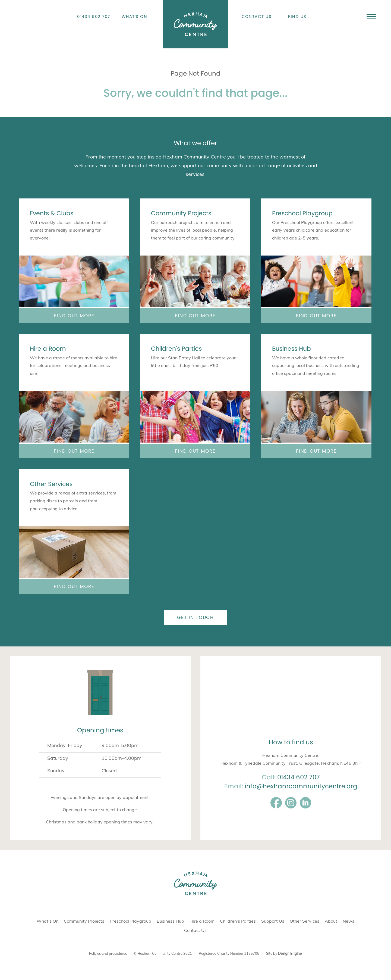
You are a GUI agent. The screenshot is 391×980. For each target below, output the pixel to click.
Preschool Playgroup (302, 213)
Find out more (74, 316)
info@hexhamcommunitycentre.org (301, 786)
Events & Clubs (52, 213)
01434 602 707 (94, 16)
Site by (284, 954)
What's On (135, 16)
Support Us (273, 922)
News (349, 922)
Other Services (51, 484)
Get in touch (195, 617)
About (331, 922)
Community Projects (181, 213)
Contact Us (257, 16)
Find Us (297, 16)
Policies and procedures (108, 954)
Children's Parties (176, 349)
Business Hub (291, 349)
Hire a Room (48, 349)
